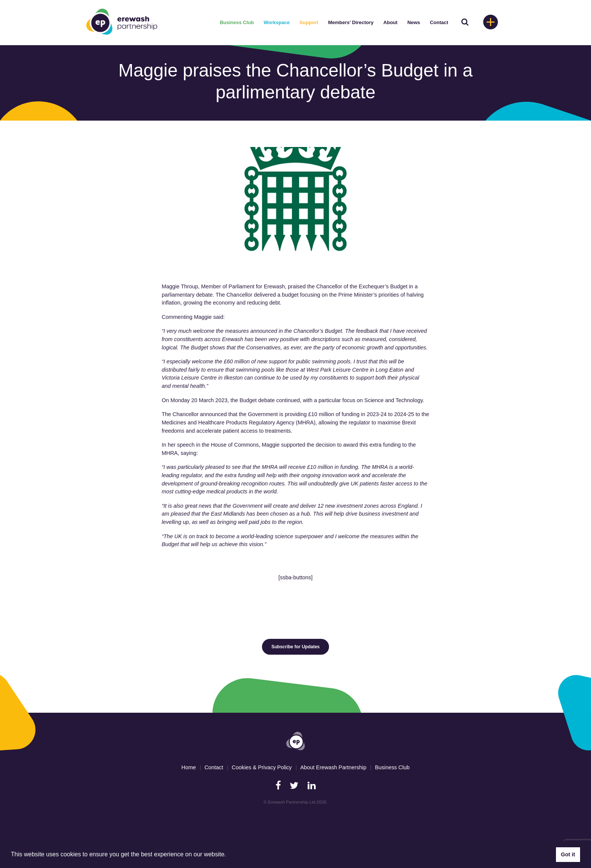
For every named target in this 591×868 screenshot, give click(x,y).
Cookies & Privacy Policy (262, 767)
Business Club (237, 22)
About (390, 22)
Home (188, 767)
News (414, 22)
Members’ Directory (351, 22)
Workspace (276, 22)
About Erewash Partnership (333, 767)
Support (309, 22)
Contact (439, 22)
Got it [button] (568, 854)
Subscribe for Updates (295, 647)
